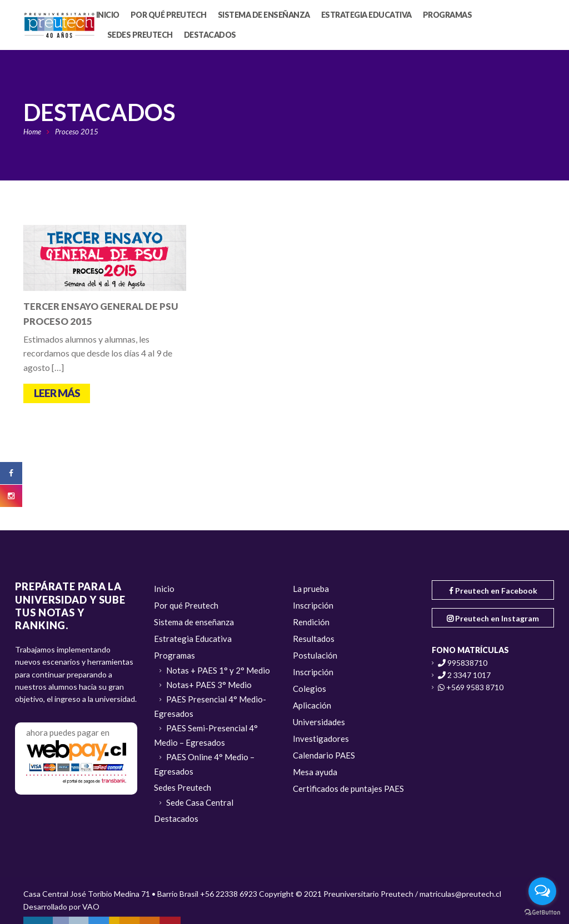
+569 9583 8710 (475, 687)
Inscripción (313, 605)
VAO (91, 907)
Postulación (315, 655)
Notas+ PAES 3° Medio (209, 685)
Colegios (310, 689)
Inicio (164, 589)
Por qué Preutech (186, 605)
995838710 (467, 663)
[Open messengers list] (542, 891)
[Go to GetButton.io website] (542, 913)
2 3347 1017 (469, 675)
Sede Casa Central (200, 802)
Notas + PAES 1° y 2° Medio (218, 670)
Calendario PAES (324, 755)
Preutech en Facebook (493, 591)
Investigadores (321, 739)
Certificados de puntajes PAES (348, 789)
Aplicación (312, 705)
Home (32, 132)
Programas (174, 655)
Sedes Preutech (183, 787)
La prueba (311, 589)
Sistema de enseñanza (194, 622)
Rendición (311, 622)
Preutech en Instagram (493, 618)
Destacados (176, 818)
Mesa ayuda (315, 772)
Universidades (319, 722)
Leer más (57, 393)
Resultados (314, 639)
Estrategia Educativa (193, 639)
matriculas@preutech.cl (460, 894)
